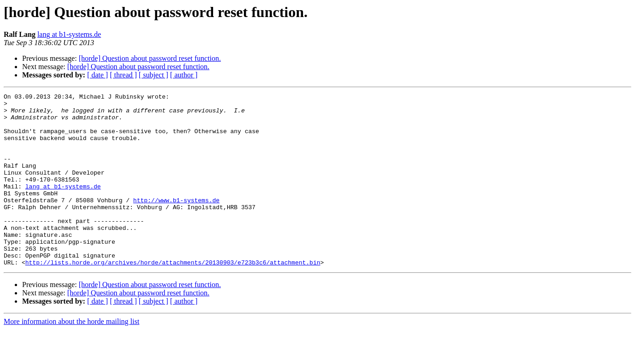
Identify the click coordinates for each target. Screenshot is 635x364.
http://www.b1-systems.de (176, 222)
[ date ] (98, 75)
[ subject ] (154, 75)
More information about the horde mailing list (71, 356)
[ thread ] (123, 75)
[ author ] (184, 75)
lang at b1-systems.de (69, 34)
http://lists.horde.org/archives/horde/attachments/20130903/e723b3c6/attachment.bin (173, 297)
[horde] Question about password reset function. (150, 58)
